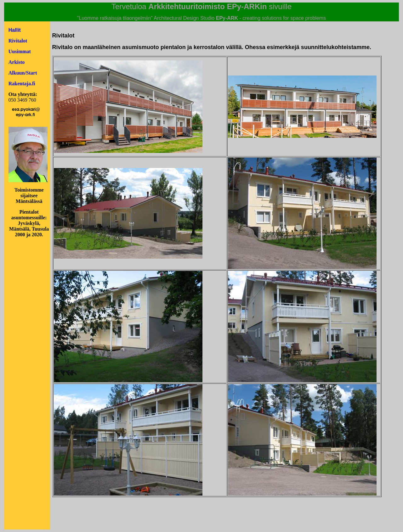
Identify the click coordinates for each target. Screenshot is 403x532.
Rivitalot (18, 41)
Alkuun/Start (23, 73)
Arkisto (17, 62)
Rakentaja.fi (22, 84)
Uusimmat (20, 51)
